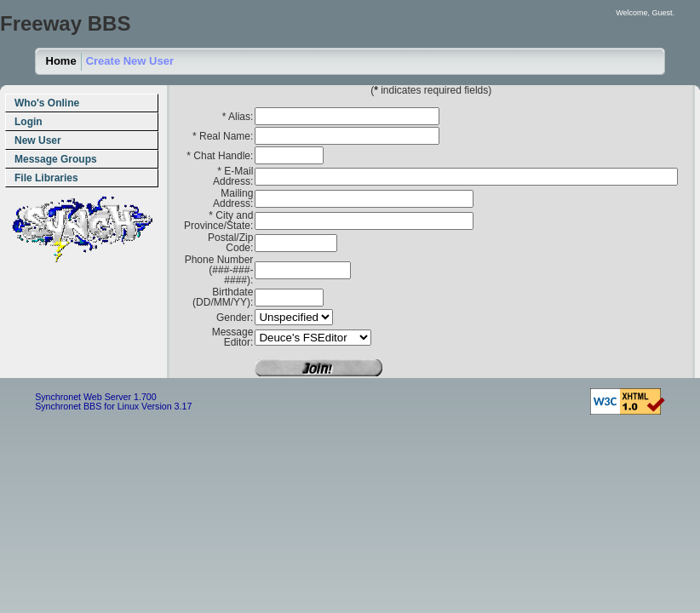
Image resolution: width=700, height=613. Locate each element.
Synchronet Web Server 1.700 (96, 397)
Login (29, 122)
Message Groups (56, 159)
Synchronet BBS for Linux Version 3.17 (113, 406)
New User (38, 140)
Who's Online (47, 103)
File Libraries (46, 178)
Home (61, 61)
